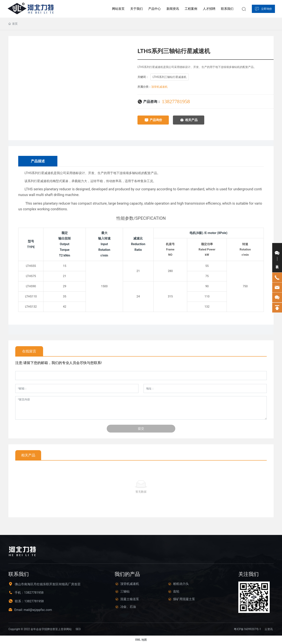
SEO (78, 629)
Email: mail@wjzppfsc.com (33, 610)
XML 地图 (141, 640)
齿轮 (176, 591)
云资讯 (269, 629)
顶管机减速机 (159, 87)
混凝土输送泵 (130, 599)
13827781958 (176, 102)
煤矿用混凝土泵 (184, 599)
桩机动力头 (181, 584)
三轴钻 (125, 591)
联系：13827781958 (29, 601)
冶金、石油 (128, 607)
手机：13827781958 (29, 593)
